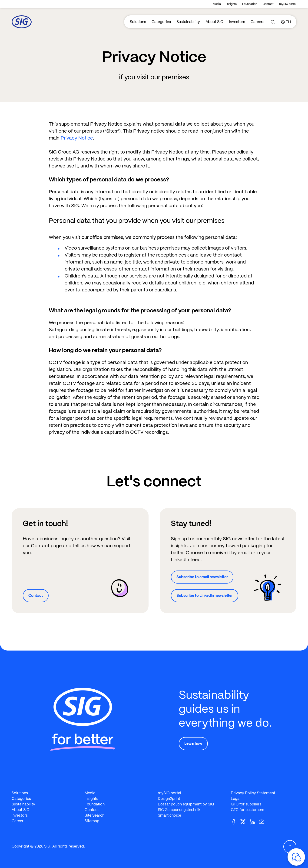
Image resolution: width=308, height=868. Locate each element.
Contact (268, 4)
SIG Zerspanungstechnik (179, 810)
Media (217, 4)
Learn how (193, 743)
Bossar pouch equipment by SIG (186, 804)
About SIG (214, 22)
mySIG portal (288, 4)
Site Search (94, 815)
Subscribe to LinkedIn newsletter (205, 596)
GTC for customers (247, 810)
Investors (237, 22)
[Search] (273, 22)
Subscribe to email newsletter (202, 577)
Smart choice (169, 815)
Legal (236, 799)
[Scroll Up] (290, 847)
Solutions (138, 22)
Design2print (169, 799)
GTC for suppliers (246, 804)
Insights (232, 4)
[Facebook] (235, 821)
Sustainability (188, 22)
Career (18, 821)
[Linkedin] (254, 821)
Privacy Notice (77, 138)
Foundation (250, 4)
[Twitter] (245, 821)
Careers (257, 22)
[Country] (286, 22)
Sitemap (92, 821)
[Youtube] (263, 821)
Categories (161, 22)
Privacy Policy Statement (253, 793)
